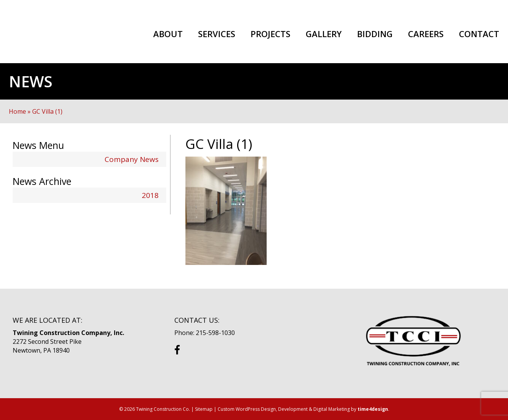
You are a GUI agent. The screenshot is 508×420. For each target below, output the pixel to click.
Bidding (375, 34)
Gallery (324, 34)
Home (17, 111)
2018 (150, 195)
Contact (479, 34)
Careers (426, 34)
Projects (270, 34)
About (168, 34)
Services (217, 34)
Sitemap (204, 409)
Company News (132, 159)
